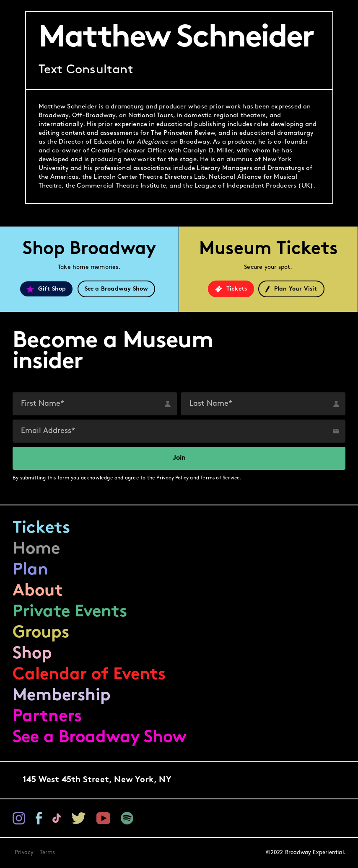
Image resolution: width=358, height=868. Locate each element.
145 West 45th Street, (97, 780)
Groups (41, 633)
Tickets (41, 528)
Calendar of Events (89, 675)
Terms (48, 853)
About (38, 591)
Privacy (24, 853)
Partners (47, 717)
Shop (32, 654)
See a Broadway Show (100, 738)
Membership (62, 696)
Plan (30, 570)
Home (36, 549)
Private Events (70, 612)
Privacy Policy (173, 478)
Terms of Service (220, 478)
